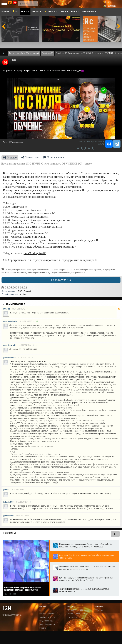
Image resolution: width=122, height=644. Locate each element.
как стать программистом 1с (14, 273)
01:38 (6, 220)
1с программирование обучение (87, 270)
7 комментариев (14, 304)
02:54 (6, 230)
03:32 (6, 233)
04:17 (6, 237)
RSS (119, 309)
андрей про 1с (65, 270)
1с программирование (60, 273)
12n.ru (13, 60)
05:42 (6, 243)
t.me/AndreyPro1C (35, 253)
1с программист (110, 270)
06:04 (6, 247)
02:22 (6, 223)
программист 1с (78, 273)
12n (7, 608)
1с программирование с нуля (18, 270)
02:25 (6, 227)
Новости (9, 533)
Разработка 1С (61, 280)
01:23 (6, 217)
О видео (10, 157)
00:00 (6, 207)
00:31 (6, 210)
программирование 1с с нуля (45, 270)
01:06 (6, 213)
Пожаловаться (53, 157)
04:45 (6, 240)
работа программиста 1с (38, 273)
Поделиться (30, 157)
